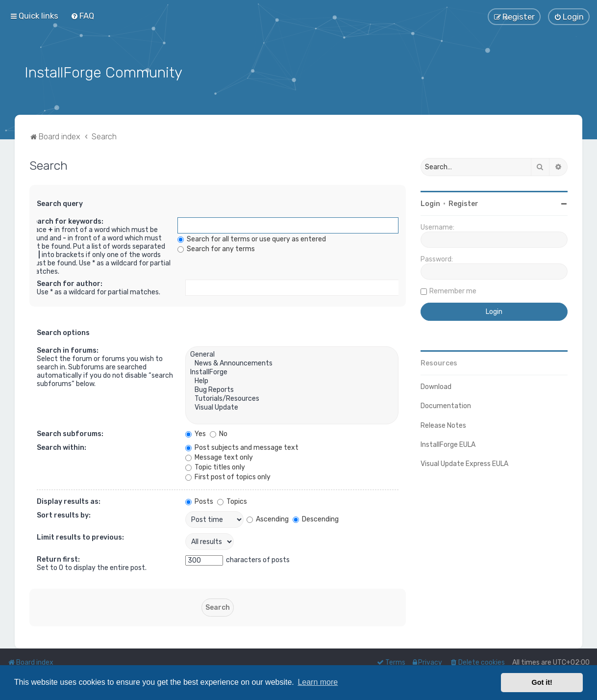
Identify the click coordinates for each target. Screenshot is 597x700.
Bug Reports (292, 389)
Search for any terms (216, 248)
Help (292, 381)
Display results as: (69, 501)
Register (463, 203)
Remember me (453, 290)
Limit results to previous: (80, 537)
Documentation (446, 405)
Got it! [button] (542, 682)
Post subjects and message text (242, 447)
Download (436, 386)
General (292, 354)
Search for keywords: (66, 221)
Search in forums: (68, 350)
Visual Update (292, 407)
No (219, 433)
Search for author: (70, 283)
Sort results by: (64, 515)
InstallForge (292, 372)
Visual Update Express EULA (464, 463)
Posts (199, 501)
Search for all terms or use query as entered (252, 239)
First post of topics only (228, 477)
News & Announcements (292, 363)
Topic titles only (215, 467)
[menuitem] (82, 16)
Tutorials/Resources (292, 398)
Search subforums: (70, 433)
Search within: (62, 447)
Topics (232, 501)
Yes (196, 433)
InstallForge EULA (448, 444)
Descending (316, 518)
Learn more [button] (318, 682)
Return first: (58, 559)
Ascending (268, 518)
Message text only (219, 457)
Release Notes (443, 425)
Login (430, 203)
